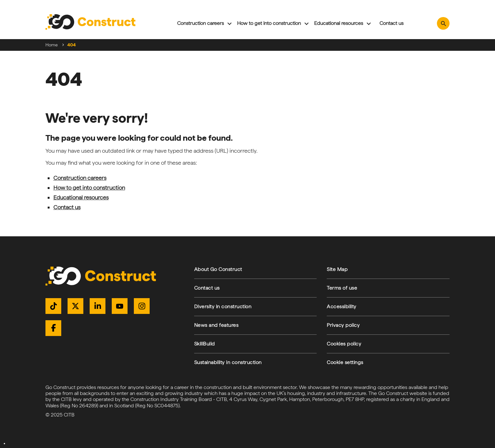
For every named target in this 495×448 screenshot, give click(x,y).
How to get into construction (269, 23)
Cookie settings (345, 362)
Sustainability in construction (228, 362)
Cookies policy (344, 344)
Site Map (337, 269)
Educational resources (339, 23)
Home (52, 45)
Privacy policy (343, 325)
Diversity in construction (223, 307)
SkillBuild (205, 344)
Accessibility (342, 307)
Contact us (391, 23)
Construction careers (200, 23)
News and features (216, 325)
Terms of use (342, 288)
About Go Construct (218, 269)
